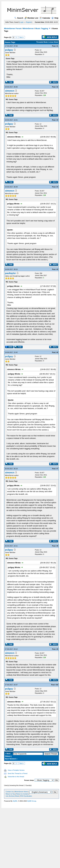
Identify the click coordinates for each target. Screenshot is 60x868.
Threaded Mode (42, 42)
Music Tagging (42, 28)
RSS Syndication (26, 796)
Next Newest (10, 759)
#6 (57, 352)
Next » (22, 37)
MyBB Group (32, 801)
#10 (57, 685)
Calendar (45, 18)
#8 (57, 546)
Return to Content (22, 794)
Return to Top (10, 794)
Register (29, 22)
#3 (57, 120)
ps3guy (9, 50)
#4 (57, 187)
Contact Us (9, 792)
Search (19, 18)
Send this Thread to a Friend (18, 773)
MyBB (15, 801)
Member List (31, 18)
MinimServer (28, 28)
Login (22, 22)
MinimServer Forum (13, 28)
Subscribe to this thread (16, 777)
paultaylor (10, 273)
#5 (57, 269)
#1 (57, 46)
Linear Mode (54, 42)
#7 (57, 469)
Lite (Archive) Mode (12, 796)
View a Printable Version (16, 770)
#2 (57, 87)
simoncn (10, 91)
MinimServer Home (21, 792)
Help (55, 18)
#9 (57, 649)
